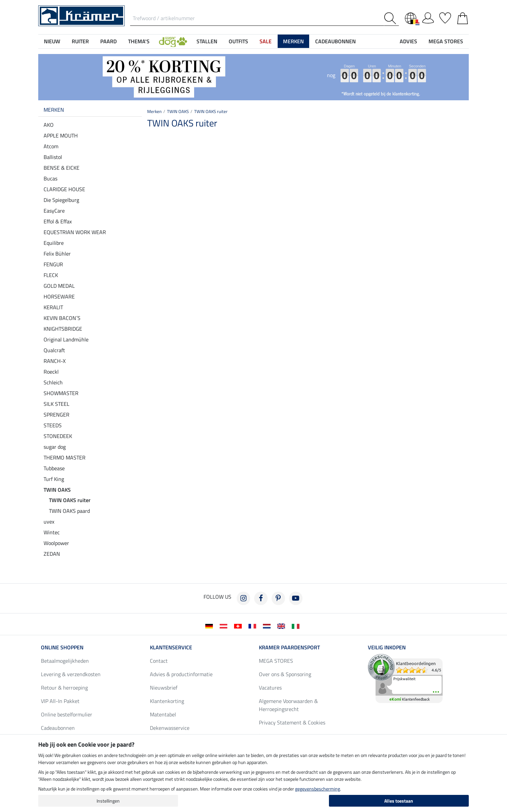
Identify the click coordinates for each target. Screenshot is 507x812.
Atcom (51, 146)
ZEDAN (52, 554)
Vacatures (270, 688)
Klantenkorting (167, 701)
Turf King (54, 479)
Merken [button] (293, 41)
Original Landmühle (66, 339)
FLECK (51, 275)
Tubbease (54, 468)
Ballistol (53, 157)
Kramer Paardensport (289, 647)
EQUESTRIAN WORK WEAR (75, 232)
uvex (49, 522)
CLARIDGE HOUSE (64, 189)
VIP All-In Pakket (60, 701)
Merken (54, 110)
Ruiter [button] (80, 41)
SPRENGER (57, 415)
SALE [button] (266, 41)
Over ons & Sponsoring (285, 674)
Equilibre (54, 243)
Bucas (50, 178)
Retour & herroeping (64, 688)
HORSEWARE (59, 296)
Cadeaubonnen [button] (335, 41)
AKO (49, 125)
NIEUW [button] (52, 41)
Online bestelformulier (67, 714)
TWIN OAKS (57, 490)
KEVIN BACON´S (62, 318)
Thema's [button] (139, 41)
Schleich (53, 382)
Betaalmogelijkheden (65, 661)
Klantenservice (171, 647)
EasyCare (54, 211)
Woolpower (56, 543)
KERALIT (53, 307)
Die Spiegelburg (61, 200)
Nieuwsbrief (164, 688)
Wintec (52, 532)
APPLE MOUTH (61, 136)
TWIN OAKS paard (69, 511)
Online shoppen (62, 647)
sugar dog (55, 447)
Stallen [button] (207, 41)
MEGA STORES (446, 41)
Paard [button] (108, 41)
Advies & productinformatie (181, 674)
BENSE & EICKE (62, 168)
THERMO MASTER (65, 457)
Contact (159, 661)
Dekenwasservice (170, 728)
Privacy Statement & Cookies (292, 722)
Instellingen (108, 801)
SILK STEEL (57, 404)
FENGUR (53, 264)
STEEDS (53, 425)
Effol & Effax (58, 221)
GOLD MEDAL (59, 286)
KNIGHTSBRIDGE (63, 329)
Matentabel (163, 714)
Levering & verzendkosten (71, 674)
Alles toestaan (399, 801)
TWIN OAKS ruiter (70, 500)
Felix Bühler (57, 254)
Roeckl (51, 372)
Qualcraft (54, 350)
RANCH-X (55, 361)
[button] (173, 41)
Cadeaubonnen (58, 728)
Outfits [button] (238, 41)
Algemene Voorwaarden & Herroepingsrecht (288, 705)
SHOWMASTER (61, 393)
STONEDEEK (58, 436)
